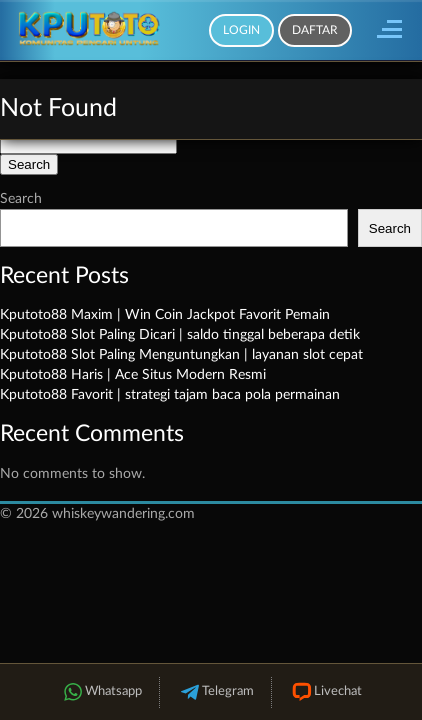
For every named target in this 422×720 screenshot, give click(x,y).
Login (241, 30)
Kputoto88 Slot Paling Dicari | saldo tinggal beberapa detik (180, 335)
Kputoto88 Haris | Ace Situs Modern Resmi (133, 375)
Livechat (325, 692)
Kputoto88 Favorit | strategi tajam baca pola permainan (170, 395)
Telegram (215, 692)
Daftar (315, 30)
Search (21, 199)
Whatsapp (101, 692)
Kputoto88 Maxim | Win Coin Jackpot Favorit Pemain (165, 315)
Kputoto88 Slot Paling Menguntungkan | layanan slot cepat (181, 355)
